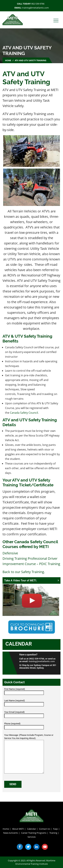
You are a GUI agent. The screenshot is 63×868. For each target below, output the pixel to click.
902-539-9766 (38, 4)
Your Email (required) (24, 714)
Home (8, 60)
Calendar (19, 644)
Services (32, 837)
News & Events (11, 833)
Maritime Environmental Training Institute (35, 862)
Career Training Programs (34, 833)
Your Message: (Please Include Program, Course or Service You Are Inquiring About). (29, 754)
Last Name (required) (24, 702)
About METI (18, 829)
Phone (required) (24, 725)
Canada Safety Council (24, 413)
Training (53, 833)
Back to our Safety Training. (24, 572)
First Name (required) (24, 691)
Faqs (55, 829)
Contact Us (44, 829)
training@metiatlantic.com (35, 8)
